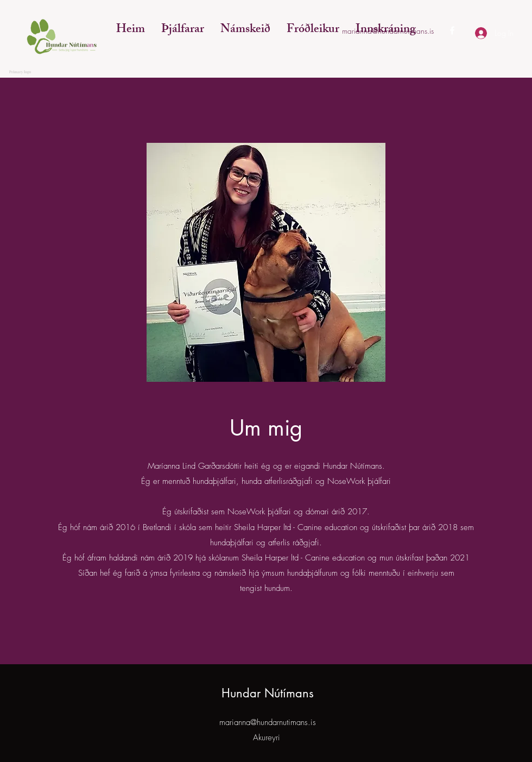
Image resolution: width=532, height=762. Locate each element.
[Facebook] (452, 30)
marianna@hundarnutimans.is (268, 722)
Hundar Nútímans (268, 693)
